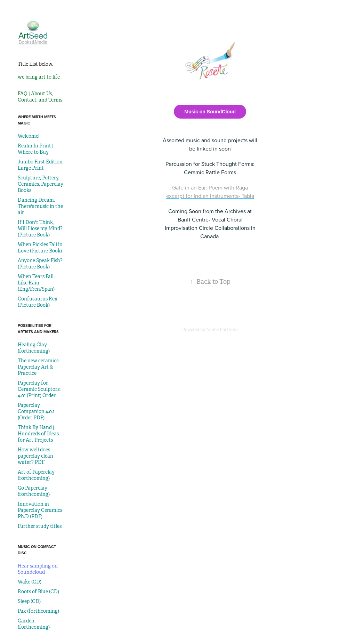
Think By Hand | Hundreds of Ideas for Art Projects (38, 434)
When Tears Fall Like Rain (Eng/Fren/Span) (36, 283)
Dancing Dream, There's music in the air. (40, 206)
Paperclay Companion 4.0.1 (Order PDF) (36, 411)
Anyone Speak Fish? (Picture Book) (40, 264)
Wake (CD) (30, 582)
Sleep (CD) (29, 601)
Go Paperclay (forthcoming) (34, 491)
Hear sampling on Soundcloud (38, 569)
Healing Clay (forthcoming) (34, 348)
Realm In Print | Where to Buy (36, 149)
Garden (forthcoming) (34, 624)
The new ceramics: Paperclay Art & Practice (39, 367)
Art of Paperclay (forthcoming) (36, 475)
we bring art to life (39, 77)
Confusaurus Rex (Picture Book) (38, 302)
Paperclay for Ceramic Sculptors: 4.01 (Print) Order (39, 389)
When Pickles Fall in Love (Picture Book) (40, 248)
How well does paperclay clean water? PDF (35, 456)
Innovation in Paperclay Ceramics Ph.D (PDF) (40, 510)
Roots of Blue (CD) (38, 591)
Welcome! (29, 136)
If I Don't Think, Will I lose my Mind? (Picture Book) (40, 228)
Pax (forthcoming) (38, 611)
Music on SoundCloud (210, 112)
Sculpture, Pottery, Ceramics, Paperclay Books (41, 184)
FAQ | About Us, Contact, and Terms (40, 97)
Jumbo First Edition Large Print (40, 165)
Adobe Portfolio (222, 330)
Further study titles (40, 526)
